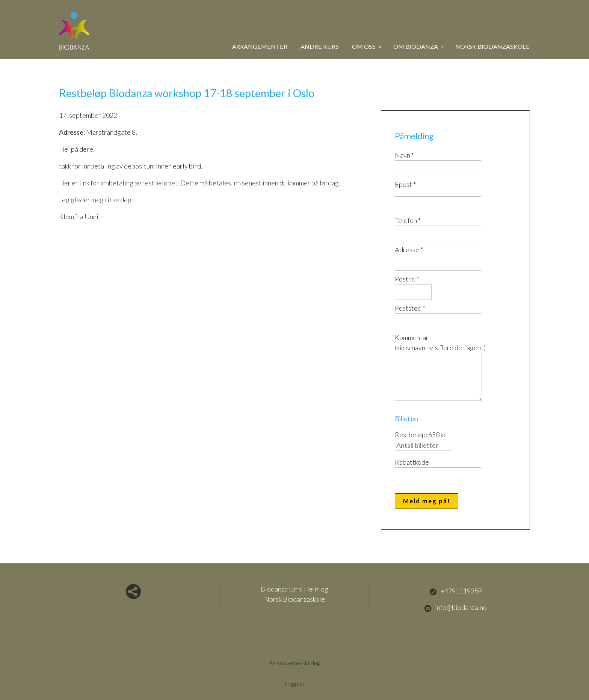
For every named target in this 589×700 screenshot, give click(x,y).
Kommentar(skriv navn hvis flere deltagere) (440, 342)
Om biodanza (416, 46)
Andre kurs (320, 46)
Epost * (405, 184)
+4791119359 (456, 591)
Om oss (364, 46)
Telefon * (408, 220)
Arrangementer (260, 46)
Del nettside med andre (133, 592)
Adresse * (409, 250)
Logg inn (295, 684)
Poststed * (410, 308)
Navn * (404, 155)
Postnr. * (407, 279)
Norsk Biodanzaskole (492, 46)
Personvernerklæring (294, 663)
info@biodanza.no (455, 608)
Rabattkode (412, 462)
